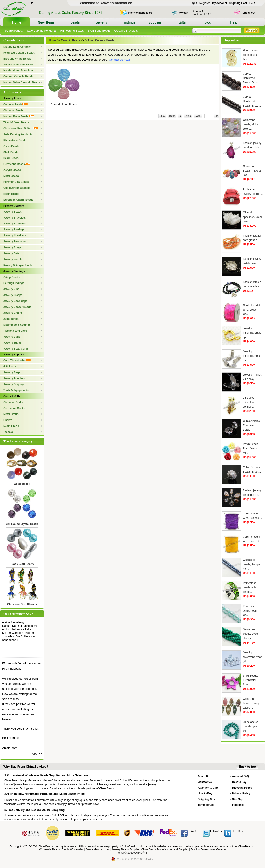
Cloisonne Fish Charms (22, 604)
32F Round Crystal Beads (22, 524)
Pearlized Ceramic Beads (19, 53)
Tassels (8, 432)
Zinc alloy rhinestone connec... (249, 402)
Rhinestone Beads (72, 31)
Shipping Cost (238, 3)
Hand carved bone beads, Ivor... (250, 55)
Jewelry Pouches (14, 378)
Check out (249, 13)
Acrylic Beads (12, 170)
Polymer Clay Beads (16, 182)
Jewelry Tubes (12, 343)
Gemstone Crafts (14, 408)
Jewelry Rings (12, 247)
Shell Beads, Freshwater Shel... (250, 680)
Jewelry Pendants (14, 241)
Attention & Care (208, 788)
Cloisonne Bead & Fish (21, 128)
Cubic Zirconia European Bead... (251, 425)
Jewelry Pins (11, 289)
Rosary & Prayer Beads (18, 265)
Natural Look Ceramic (17, 47)
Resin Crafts (11, 426)
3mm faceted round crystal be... (251, 726)
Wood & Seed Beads (16, 122)
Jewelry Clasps (13, 295)
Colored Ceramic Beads (18, 77)
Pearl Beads (11, 158)
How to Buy (205, 793)
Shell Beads (11, 152)
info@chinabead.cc (140, 13)
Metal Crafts (11, 414)
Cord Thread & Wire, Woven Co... (252, 310)
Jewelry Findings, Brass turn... (252, 356)
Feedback (238, 805)
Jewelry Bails (12, 337)
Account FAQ (241, 776)
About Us (204, 776)
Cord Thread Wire (17, 361)
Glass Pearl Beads (22, 564)
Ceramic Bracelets (126, 31)
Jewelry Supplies (14, 355)
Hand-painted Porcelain (18, 71)
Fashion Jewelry (14, 206)
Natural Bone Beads (19, 116)
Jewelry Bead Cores (16, 349)
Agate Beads (22, 484)
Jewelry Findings (14, 271)
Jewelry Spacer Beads (17, 307)
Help (252, 3)
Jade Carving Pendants (41, 31)
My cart (184, 13)
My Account (220, 3)
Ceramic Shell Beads (64, 105)
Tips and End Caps (15, 331)
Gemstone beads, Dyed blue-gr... (250, 634)
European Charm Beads (18, 200)
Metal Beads (11, 176)
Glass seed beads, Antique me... (252, 564)
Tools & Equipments (16, 390)
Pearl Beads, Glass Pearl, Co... (251, 611)
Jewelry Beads (12, 99)
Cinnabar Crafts (13, 402)
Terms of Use (206, 805)
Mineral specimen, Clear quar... (253, 217)
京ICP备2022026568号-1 (132, 853)
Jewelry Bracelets (14, 218)
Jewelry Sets (11, 253)
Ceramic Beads (15, 105)
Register (205, 3)
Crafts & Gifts (12, 396)
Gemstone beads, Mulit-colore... (251, 124)
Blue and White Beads (17, 59)
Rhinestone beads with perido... (250, 587)
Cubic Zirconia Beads (17, 188)
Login (193, 3)
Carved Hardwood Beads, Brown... (252, 78)
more (33, 753)
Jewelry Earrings (14, 230)
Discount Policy (242, 788)
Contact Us (205, 782)
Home (53, 40)
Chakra (8, 420)
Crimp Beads (11, 277)
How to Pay (239, 782)
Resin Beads (11, 194)
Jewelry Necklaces (15, 236)
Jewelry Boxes (12, 212)
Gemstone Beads (17, 164)
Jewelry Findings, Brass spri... (252, 333)
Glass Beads (11, 146)
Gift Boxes (10, 367)
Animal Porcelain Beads (18, 65)
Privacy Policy (241, 793)
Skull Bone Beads (99, 31)
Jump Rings (11, 319)
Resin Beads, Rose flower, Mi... (251, 449)
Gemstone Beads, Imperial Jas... (252, 171)
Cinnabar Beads (13, 110)
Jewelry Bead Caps (15, 301)
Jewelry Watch (12, 259)
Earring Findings (14, 283)
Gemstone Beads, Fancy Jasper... (251, 703)
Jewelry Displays (14, 384)
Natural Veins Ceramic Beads (22, 82)
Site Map (238, 799)
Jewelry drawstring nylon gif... (253, 657)
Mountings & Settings (17, 325)
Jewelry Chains (13, 313)
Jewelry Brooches (15, 224)
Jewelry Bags (12, 372)
